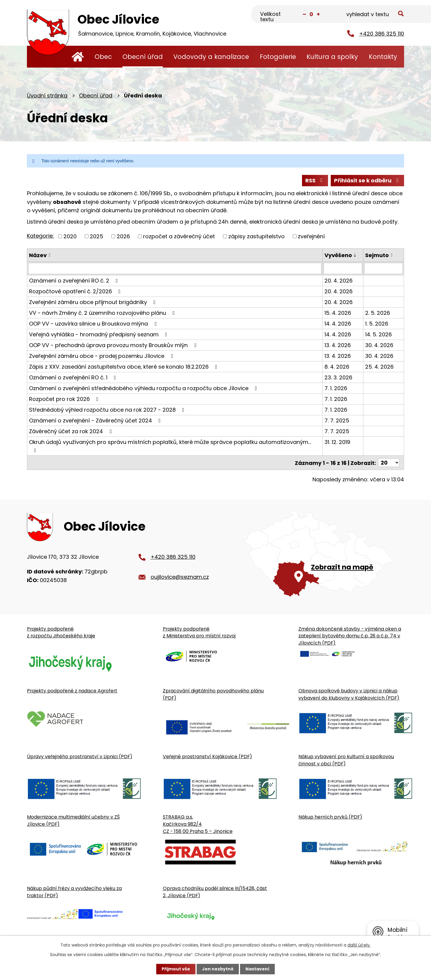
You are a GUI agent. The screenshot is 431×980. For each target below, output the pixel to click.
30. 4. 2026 (379, 345)
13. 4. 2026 (338, 345)
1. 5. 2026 (377, 324)
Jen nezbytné (218, 969)
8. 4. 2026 (337, 367)
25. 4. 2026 (379, 367)
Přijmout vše (176, 969)
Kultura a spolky (332, 57)
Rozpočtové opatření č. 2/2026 (76, 291)
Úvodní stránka (78, 57)
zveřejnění (311, 236)
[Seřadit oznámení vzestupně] (50, 254)
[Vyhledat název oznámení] (175, 268)
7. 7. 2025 (337, 420)
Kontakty (383, 57)
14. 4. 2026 (338, 324)
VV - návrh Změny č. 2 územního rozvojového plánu (103, 313)
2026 (123, 236)
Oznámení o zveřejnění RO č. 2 (75, 281)
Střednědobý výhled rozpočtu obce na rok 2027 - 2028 (108, 410)
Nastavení (257, 969)
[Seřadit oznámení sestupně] (50, 256)
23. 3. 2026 (338, 377)
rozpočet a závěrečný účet (179, 236)
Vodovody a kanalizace (211, 57)
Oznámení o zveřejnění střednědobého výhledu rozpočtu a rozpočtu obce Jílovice (144, 388)
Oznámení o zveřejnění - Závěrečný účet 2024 (96, 420)
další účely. (359, 945)
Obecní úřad (143, 57)
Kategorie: (40, 236)
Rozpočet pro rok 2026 (65, 399)
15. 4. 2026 (338, 313)
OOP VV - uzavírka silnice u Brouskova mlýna (94, 324)
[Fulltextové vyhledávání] (374, 15)
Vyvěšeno (338, 255)
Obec (103, 57)
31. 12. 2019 (337, 442)
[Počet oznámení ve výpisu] (389, 463)
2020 (70, 236)
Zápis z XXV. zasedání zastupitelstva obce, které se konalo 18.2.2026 (124, 367)
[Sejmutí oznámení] (384, 268)
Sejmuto (377, 255)
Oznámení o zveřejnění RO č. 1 (74, 377)
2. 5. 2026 (378, 313)
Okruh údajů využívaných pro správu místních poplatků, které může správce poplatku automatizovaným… (170, 446)
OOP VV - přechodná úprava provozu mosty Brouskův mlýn (114, 345)
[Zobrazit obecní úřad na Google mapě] (323, 553)
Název (38, 255)
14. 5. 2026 (378, 334)
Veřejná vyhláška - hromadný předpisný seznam (99, 334)
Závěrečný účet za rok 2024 (72, 431)
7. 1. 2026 (336, 388)
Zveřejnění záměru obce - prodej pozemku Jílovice (102, 356)
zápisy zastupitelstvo (257, 236)
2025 (97, 236)
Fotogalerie (278, 57)
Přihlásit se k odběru (368, 180)
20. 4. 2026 (339, 281)
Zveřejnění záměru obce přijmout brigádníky (94, 302)
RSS (315, 180)
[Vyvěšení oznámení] (343, 268)
